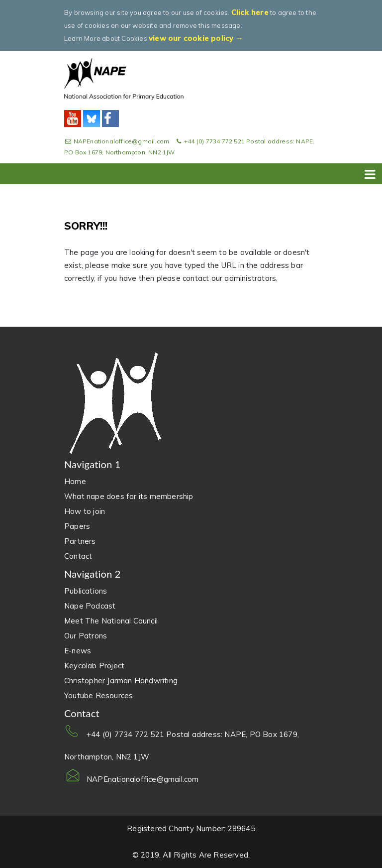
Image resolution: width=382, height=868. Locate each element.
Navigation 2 (93, 574)
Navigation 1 (93, 464)
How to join (85, 511)
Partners (80, 541)
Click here (250, 12)
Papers (77, 526)
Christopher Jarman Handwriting (121, 681)
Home (75, 481)
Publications (86, 591)
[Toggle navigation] (370, 173)
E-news (78, 651)
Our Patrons (86, 636)
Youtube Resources (98, 695)
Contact (78, 556)
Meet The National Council (111, 621)
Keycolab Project (94, 666)
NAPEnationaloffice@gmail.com (117, 141)
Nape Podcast (90, 606)
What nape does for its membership (129, 496)
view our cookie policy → (196, 38)
